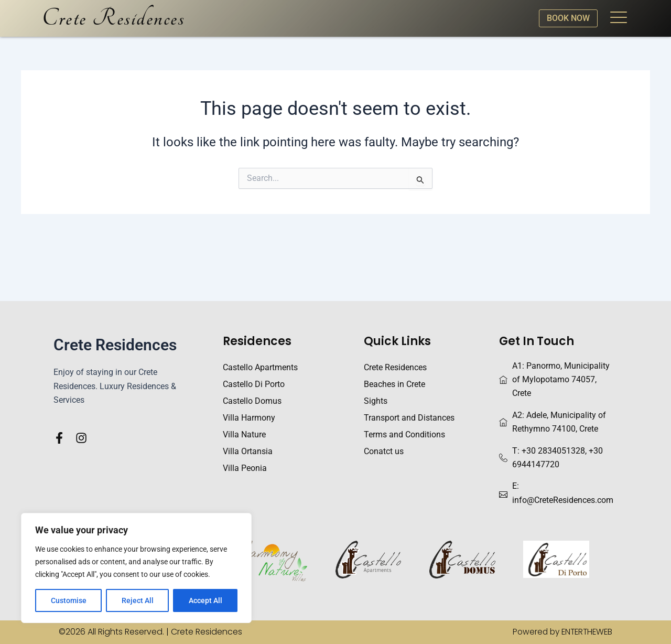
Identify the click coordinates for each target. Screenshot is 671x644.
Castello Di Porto (254, 384)
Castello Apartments (260, 367)
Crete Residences (113, 18)
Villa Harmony (249, 418)
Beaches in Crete (394, 384)
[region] (136, 568)
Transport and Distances (409, 418)
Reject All (138, 600)
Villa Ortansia (248, 451)
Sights (376, 401)
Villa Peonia (245, 468)
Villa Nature (244, 434)
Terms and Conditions (404, 434)
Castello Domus (252, 401)
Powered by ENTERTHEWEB (560, 632)
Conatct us (384, 451)
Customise (69, 600)
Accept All (205, 600)
